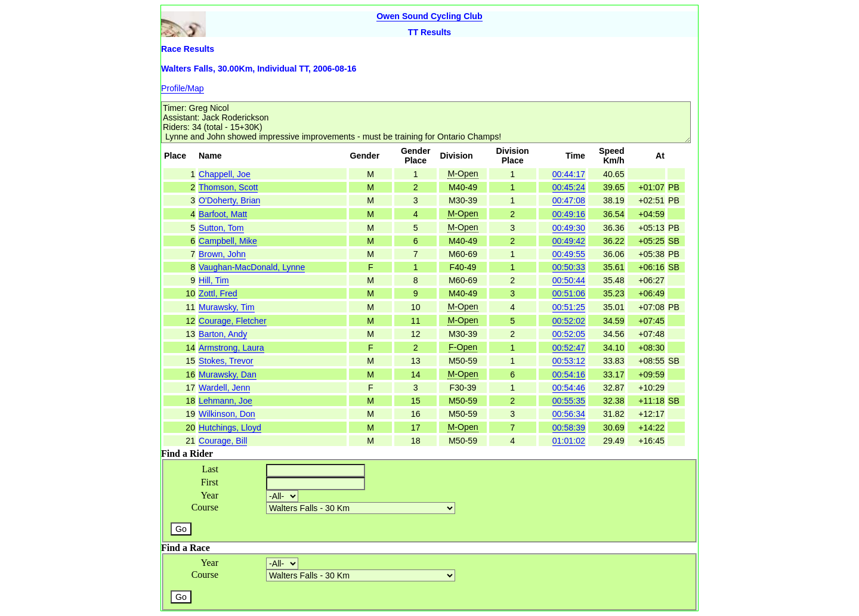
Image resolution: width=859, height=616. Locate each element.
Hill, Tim (214, 280)
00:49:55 (569, 254)
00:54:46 (569, 388)
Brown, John (222, 254)
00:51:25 (569, 307)
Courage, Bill (223, 441)
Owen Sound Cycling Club (429, 16)
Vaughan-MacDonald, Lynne (252, 267)
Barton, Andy (223, 334)
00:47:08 (569, 200)
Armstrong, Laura (231, 348)
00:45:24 (569, 187)
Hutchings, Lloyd (230, 428)
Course (205, 507)
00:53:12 (569, 361)
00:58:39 (569, 428)
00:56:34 (569, 414)
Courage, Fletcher (233, 321)
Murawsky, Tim (227, 307)
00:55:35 (569, 401)
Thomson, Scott (228, 187)
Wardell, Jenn (224, 388)
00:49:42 (569, 241)
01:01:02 (569, 441)
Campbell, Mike (228, 241)
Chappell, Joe (225, 174)
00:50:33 (569, 267)
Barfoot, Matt (223, 214)
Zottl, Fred (218, 293)
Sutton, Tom (221, 228)
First (210, 482)
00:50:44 (569, 280)
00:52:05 (569, 334)
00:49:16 (569, 214)
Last (210, 469)
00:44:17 (569, 174)
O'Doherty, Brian (229, 200)
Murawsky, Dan (228, 374)
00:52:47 (569, 348)
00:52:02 (569, 321)
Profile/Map (183, 88)
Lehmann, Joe (225, 401)
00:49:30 (569, 228)
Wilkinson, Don (227, 414)
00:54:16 (569, 374)
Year (210, 495)
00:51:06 (569, 293)
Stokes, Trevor (226, 361)
